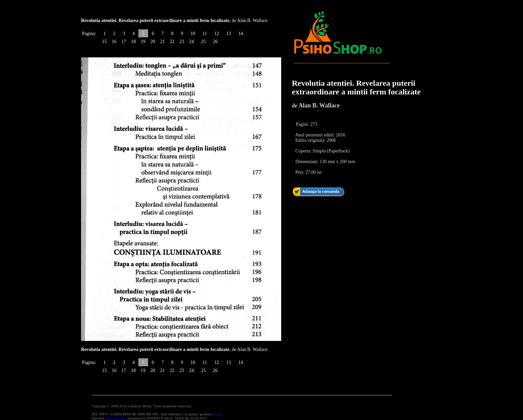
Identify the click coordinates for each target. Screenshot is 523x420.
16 (114, 42)
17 (124, 42)
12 (216, 34)
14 (240, 34)
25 (203, 42)
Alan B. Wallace (319, 105)
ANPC (218, 414)
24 (191, 42)
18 (133, 42)
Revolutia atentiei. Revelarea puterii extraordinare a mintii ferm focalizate (356, 87)
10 (193, 34)
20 (153, 42)
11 (205, 34)
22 (172, 42)
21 (162, 42)
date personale (116, 418)
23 (182, 42)
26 (215, 42)
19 (143, 42)
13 (228, 34)
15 (104, 42)
